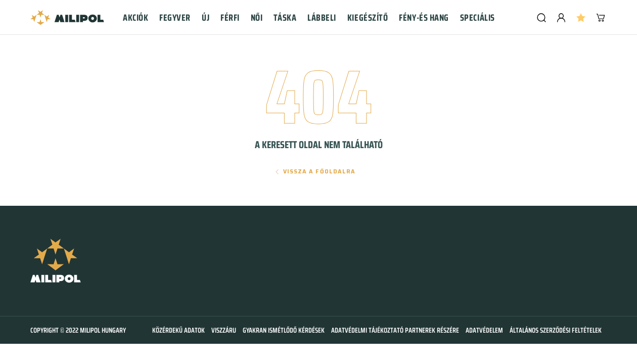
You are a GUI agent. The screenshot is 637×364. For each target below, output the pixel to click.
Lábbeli (322, 18)
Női (257, 18)
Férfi (230, 18)
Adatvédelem (484, 330)
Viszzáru (224, 330)
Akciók (135, 18)
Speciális (477, 18)
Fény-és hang (424, 18)
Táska (285, 18)
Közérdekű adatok (178, 330)
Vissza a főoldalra (320, 172)
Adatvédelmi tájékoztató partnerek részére (395, 330)
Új (206, 18)
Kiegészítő (368, 18)
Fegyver (175, 18)
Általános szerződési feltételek (556, 330)
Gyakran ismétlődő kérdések (284, 330)
